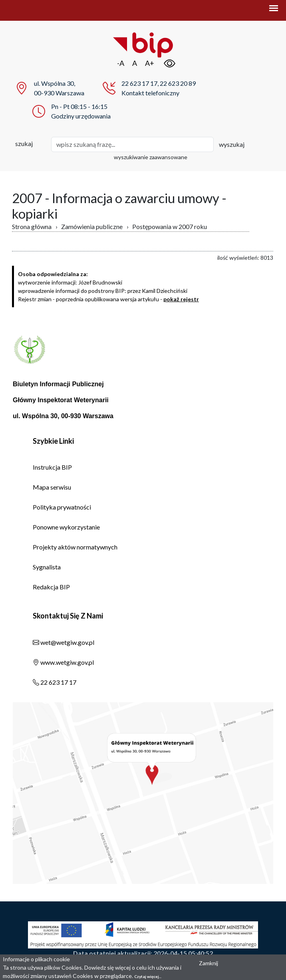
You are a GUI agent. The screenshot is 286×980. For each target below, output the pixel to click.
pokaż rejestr (181, 299)
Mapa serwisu (52, 487)
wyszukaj (232, 144)
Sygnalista (47, 567)
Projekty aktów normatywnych (75, 547)
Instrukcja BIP (52, 467)
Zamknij (209, 963)
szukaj (24, 143)
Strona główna (32, 226)
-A (121, 63)
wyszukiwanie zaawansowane (151, 157)
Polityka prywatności (62, 507)
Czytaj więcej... (148, 976)
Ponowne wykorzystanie (66, 527)
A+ (150, 63)
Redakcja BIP (51, 587)
